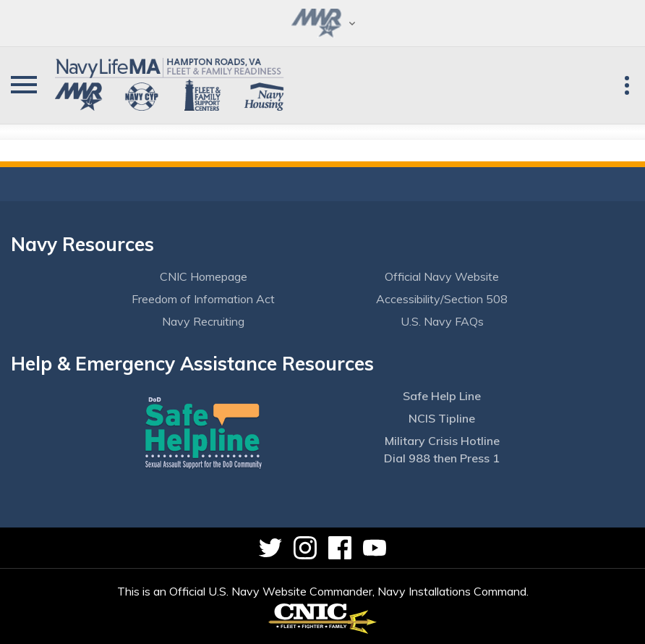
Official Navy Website (442, 276)
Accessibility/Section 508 (442, 299)
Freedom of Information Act (203, 299)
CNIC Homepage (204, 276)
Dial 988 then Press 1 (442, 458)
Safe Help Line (442, 396)
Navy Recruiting (203, 321)
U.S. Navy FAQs (442, 321)
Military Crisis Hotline (442, 441)
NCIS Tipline (442, 418)
